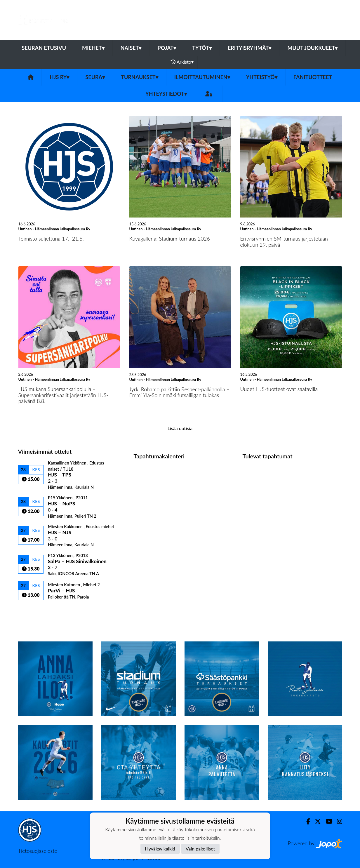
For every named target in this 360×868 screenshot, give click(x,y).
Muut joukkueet (312, 48)
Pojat (167, 48)
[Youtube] (327, 821)
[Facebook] (306, 821)
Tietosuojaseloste (38, 851)
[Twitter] (315, 821)
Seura (95, 77)
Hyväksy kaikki (160, 849)
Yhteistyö (262, 77)
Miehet (93, 48)
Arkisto (182, 62)
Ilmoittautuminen (202, 77)
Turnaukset (140, 77)
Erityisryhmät (249, 48)
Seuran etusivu (44, 48)
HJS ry (59, 77)
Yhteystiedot (166, 94)
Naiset (131, 48)
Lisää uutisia (180, 428)
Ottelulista (33, 610)
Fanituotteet (313, 77)
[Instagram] (337, 821)
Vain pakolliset (200, 849)
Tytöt (202, 48)
